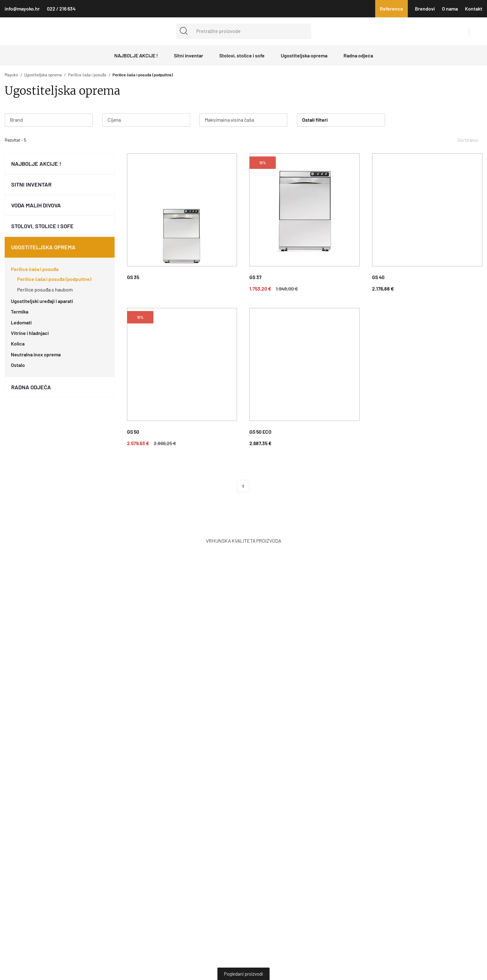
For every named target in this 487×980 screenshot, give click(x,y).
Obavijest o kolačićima (315, 483)
